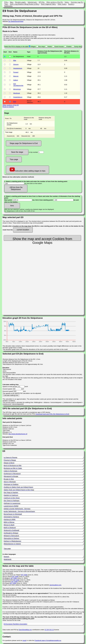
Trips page (14, 159)
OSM (25, 575)
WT (22, 575)
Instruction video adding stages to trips (27, 170)
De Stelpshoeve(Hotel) (16, 21)
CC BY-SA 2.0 (49, 630)
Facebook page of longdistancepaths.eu (48, 640)
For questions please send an (13, 640)
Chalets (69, 46)
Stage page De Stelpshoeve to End (24, 143)
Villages (33, 46)
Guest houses (59, 46)
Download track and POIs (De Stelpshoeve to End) (52, 414)
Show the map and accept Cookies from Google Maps (42, 239)
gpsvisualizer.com (55, 585)
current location (23, 230)
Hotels (50, 46)
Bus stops (42, 46)
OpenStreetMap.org (25, 630)
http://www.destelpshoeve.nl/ (18, 434)
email (24, 640)
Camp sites (78, 46)
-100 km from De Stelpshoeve (16, 188)
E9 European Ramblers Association (15, 624)
